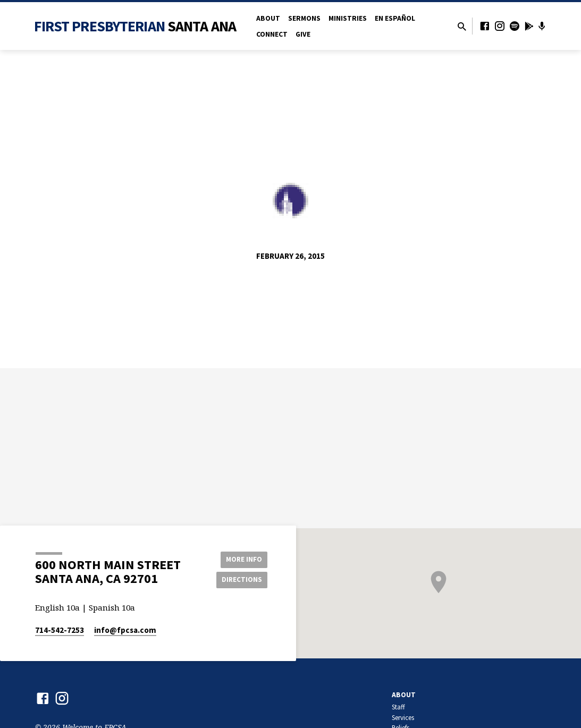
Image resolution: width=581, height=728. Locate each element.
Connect (272, 34)
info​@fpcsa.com (125, 630)
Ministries (348, 18)
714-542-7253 (60, 630)
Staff (398, 707)
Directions (240, 580)
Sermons (304, 18)
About (268, 18)
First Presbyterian (135, 26)
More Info (241, 558)
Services (403, 718)
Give (303, 34)
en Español (395, 18)
